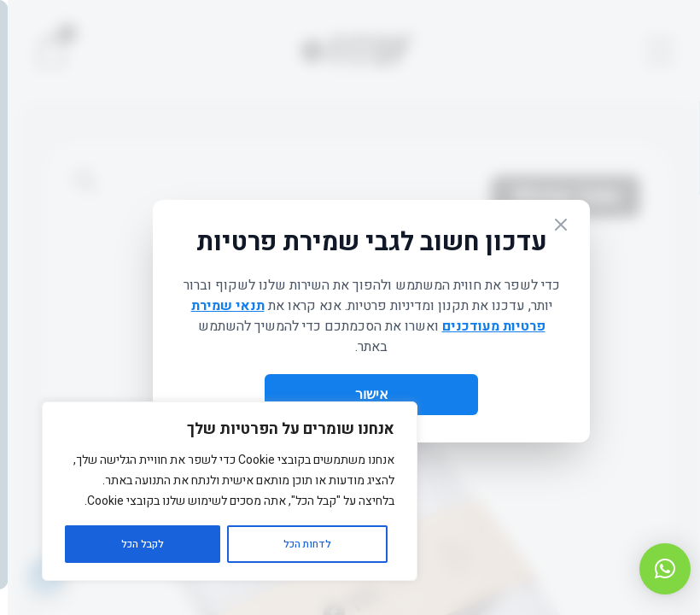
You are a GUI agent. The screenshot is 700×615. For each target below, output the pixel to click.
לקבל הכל (135, 544)
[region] (222, 491)
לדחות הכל (300, 544)
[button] (657, 569)
